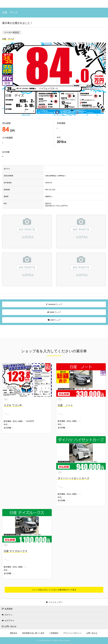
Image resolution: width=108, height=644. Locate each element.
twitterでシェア (54, 312)
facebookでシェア (54, 304)
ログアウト (8, 621)
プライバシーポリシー (72, 633)
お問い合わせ (9, 626)
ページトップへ (54, 602)
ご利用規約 (54, 633)
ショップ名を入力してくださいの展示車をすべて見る (54, 590)
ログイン (7, 615)
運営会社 (14, 633)
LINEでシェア (54, 320)
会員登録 (7, 609)
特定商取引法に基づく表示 (33, 633)
